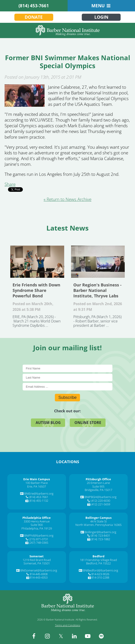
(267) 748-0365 (38, 543)
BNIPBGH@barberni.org (101, 497)
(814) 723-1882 (100, 539)
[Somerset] (37, 556)
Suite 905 (98, 486)
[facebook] (34, 636)
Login (101, 17)
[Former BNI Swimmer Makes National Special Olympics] (25, 105)
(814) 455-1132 (38, 501)
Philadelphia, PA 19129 (37, 528)
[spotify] (101, 636)
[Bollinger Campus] (98, 518)
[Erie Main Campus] (37, 479)
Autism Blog (48, 423)
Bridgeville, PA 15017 (98, 490)
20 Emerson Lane (98, 483)
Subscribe (67, 397)
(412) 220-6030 (100, 501)
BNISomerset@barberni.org (39, 570)
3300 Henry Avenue (37, 521)
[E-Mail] (67, 387)
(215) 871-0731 (38, 539)
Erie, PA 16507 (37, 486)
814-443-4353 (39, 577)
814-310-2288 (100, 577)
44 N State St (98, 521)
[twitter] (61, 636)
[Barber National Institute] (67, 30)
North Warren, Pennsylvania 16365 (98, 525)
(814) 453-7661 (34, 6)
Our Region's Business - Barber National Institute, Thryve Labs (98, 262)
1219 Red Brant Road (37, 560)
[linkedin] (74, 636)
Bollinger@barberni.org (101, 532)
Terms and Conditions (68, 625)
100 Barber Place (37, 483)
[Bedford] (98, 556)
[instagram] (47, 636)
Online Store (88, 423)
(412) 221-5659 (100, 504)
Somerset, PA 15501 (37, 563)
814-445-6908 (39, 574)
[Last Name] (67, 378)
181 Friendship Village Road (98, 560)
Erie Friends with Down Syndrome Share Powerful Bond (37, 262)
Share (10, 184)
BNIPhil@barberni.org (39, 535)
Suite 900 (37, 525)
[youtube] (88, 636)
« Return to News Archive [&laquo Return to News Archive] (67, 199)
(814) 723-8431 (100, 535)
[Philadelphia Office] (37, 518)
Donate (34, 17)
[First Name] (67, 368)
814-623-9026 (100, 574)
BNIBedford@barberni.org (101, 570)
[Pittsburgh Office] (98, 479)
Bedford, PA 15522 (98, 563)
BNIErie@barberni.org (39, 493)
